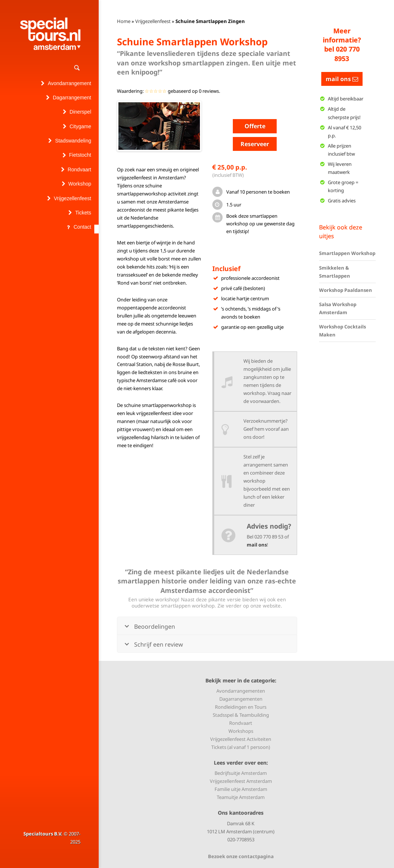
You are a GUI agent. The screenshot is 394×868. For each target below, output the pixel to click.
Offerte (255, 126)
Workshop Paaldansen (346, 290)
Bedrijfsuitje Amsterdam (241, 773)
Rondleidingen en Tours (241, 707)
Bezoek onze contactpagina (241, 856)
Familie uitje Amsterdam (241, 789)
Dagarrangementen (241, 699)
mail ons (257, 545)
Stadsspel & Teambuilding (241, 715)
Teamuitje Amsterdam (241, 797)
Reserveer (255, 144)
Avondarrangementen (241, 691)
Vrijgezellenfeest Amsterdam (241, 781)
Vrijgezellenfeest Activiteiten (241, 739)
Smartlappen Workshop (347, 253)
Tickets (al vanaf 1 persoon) (241, 747)
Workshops (241, 731)
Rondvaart (241, 723)
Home (124, 21)
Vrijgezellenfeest (153, 21)
